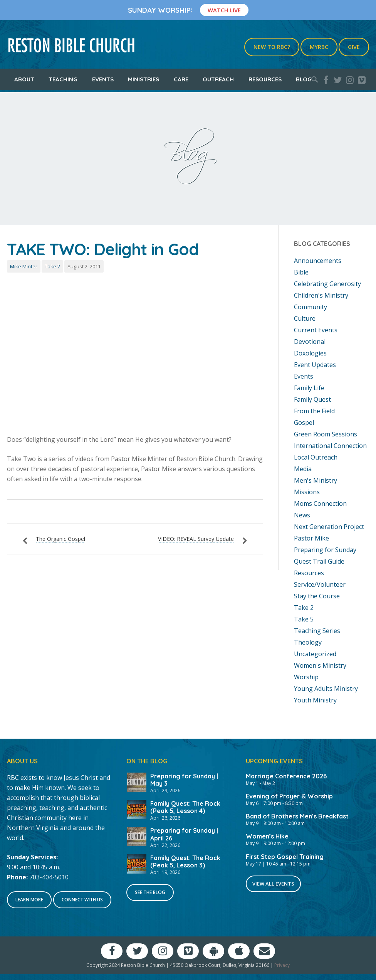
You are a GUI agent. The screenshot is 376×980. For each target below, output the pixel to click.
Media (303, 469)
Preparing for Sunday (325, 550)
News (302, 515)
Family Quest (312, 399)
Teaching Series (317, 631)
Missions (307, 492)
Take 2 (52, 266)
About (24, 79)
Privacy (282, 965)
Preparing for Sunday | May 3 (184, 780)
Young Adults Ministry (326, 689)
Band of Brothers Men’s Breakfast (297, 816)
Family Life (309, 388)
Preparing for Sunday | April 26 (184, 834)
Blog (304, 79)
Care (181, 79)
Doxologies (310, 353)
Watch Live (224, 10)
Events (103, 79)
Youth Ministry (315, 700)
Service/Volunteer (320, 584)
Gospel (304, 423)
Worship (306, 677)
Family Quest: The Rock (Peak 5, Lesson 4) (185, 807)
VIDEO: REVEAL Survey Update (196, 539)
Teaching (63, 79)
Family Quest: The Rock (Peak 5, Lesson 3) (185, 861)
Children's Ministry (321, 295)
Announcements (318, 261)
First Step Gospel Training (285, 857)
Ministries (144, 79)
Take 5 (304, 619)
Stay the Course (317, 596)
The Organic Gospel (60, 539)
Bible (301, 272)
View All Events (273, 884)
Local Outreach (316, 457)
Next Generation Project (329, 527)
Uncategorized (315, 654)
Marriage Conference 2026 (286, 776)
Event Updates (315, 365)
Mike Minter (24, 266)
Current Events (316, 330)
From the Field (314, 411)
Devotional (310, 342)
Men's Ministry (316, 480)
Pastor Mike (311, 538)
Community (311, 307)
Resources (265, 79)
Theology (308, 642)
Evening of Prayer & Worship (289, 796)
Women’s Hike (267, 836)
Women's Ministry (320, 665)
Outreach (218, 79)
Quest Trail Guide (319, 561)
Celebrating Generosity (327, 284)
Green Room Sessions (326, 434)
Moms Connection (320, 503)
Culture (305, 318)
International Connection (330, 446)
